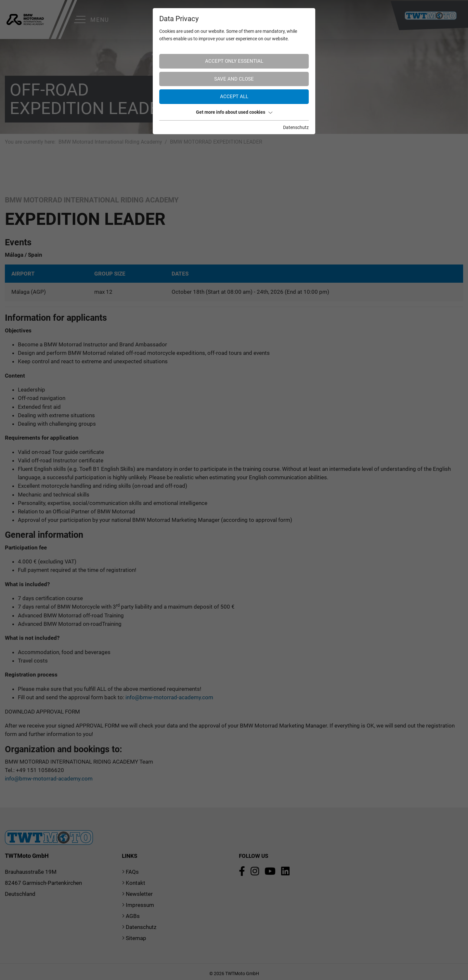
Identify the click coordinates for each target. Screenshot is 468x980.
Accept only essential (234, 61)
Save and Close (234, 79)
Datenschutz (296, 127)
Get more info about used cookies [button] (234, 112)
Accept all (234, 97)
